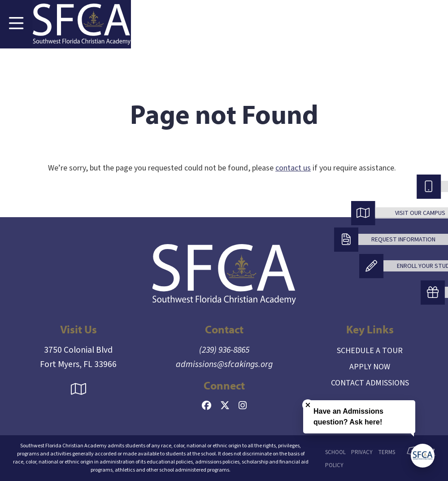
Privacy (362, 452)
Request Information (403, 240)
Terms (387, 452)
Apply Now (370, 367)
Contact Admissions (370, 383)
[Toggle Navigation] (16, 24)
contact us (293, 168)
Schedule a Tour (370, 351)
